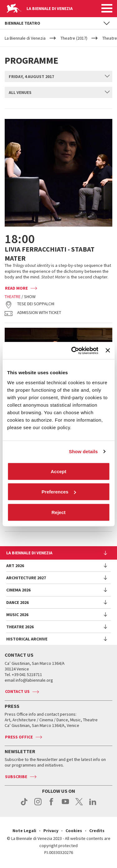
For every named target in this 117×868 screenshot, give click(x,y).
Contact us (17, 691)
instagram (38, 805)
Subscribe (16, 777)
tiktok (24, 805)
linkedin (93, 805)
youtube (65, 805)
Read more (16, 288)
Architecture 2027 (26, 578)
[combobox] (58, 76)
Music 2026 (17, 615)
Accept (58, 471)
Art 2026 (15, 566)
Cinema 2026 (18, 590)
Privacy (51, 831)
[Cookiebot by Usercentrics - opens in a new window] (73, 351)
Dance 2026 (17, 602)
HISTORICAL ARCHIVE (27, 639)
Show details (83, 451)
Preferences (59, 492)
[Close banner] (108, 351)
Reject (58, 512)
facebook (52, 805)
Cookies (74, 831)
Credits (97, 831)
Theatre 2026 (20, 627)
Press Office (19, 737)
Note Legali (24, 831)
